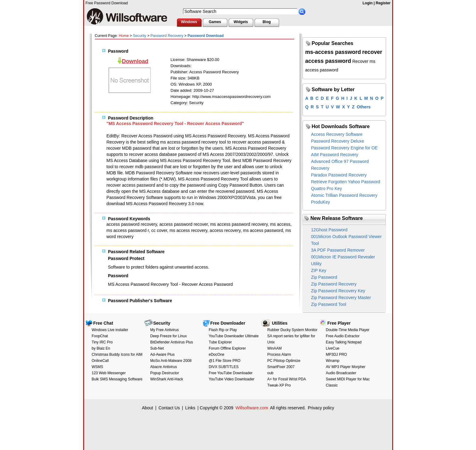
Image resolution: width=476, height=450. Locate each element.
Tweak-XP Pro (279, 385)
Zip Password (324, 277)
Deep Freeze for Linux (169, 336)
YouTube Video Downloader (232, 379)
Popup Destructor (165, 373)
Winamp (333, 361)
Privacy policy (321, 408)
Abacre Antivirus (164, 367)
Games (215, 22)
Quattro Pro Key (327, 189)
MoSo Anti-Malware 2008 (171, 361)
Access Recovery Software (337, 134)
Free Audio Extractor (343, 336)
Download (135, 61)
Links (190, 408)
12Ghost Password (329, 230)
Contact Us (169, 408)
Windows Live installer (110, 330)
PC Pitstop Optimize (284, 361)
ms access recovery (188, 230)
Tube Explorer (220, 342)
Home (124, 36)
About (147, 408)
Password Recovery (167, 36)
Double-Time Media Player (348, 330)
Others (364, 107)
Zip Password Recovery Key (338, 291)
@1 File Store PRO (225, 361)
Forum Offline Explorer (228, 348)
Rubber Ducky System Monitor (293, 330)
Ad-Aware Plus (163, 355)
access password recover (183, 224)
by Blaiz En (101, 348)
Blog (267, 22)
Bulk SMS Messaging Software (117, 379)
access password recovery (132, 224)
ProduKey (321, 202)
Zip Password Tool (329, 304)
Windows (189, 22)
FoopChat (100, 336)
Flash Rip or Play (223, 330)
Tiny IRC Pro (102, 342)
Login (368, 3)
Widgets (241, 22)
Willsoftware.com (252, 408)
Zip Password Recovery (334, 284)
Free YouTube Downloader (231, 373)
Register (383, 3)
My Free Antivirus (165, 330)
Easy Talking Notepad (344, 342)
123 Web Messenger (109, 373)
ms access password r (128, 230)
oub (271, 373)
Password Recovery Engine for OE (344, 148)
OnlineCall (100, 361)
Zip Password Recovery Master (341, 298)
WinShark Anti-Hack (167, 379)
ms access (280, 224)
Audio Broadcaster (341, 373)
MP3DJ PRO (337, 355)
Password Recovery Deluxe (338, 141)
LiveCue (333, 348)
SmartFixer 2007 (281, 367)
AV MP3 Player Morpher (346, 367)
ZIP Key (319, 270)
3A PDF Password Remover (338, 250)
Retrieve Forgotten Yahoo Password (346, 182)
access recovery (225, 230)
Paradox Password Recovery (339, 175)
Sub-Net (157, 348)
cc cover (159, 230)
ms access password (263, 230)
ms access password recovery (239, 224)
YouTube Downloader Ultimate (234, 336)
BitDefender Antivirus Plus (172, 342)
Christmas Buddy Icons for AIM (117, 355)
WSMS (98, 367)
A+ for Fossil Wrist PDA (287, 379)
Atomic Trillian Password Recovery (344, 195)
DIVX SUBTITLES (224, 367)
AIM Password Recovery (335, 155)
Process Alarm (279, 355)
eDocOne (217, 355)
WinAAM (275, 348)
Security (139, 36)
